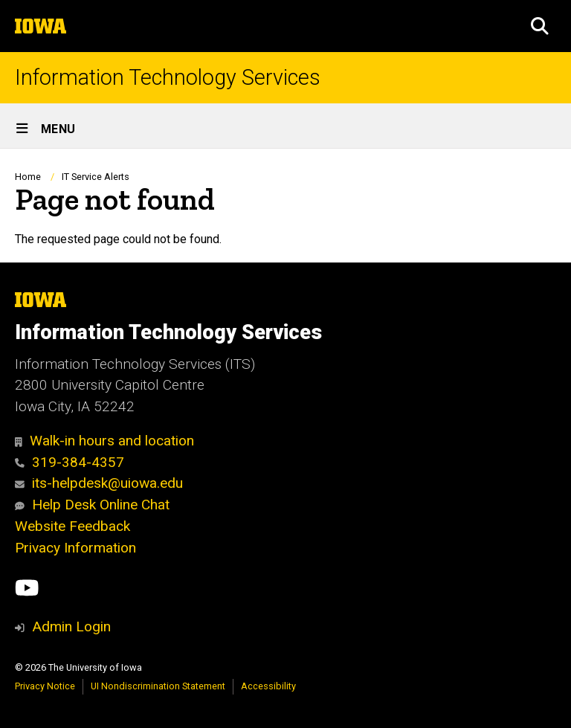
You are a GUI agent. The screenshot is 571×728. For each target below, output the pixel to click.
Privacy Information (75, 548)
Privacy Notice (45, 686)
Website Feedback (72, 526)
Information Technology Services (168, 78)
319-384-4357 (70, 462)
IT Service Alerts (96, 177)
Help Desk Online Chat (92, 505)
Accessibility (268, 686)
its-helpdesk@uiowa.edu (99, 483)
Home (28, 177)
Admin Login (71, 626)
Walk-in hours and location (104, 441)
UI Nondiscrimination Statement (158, 686)
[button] (540, 26)
